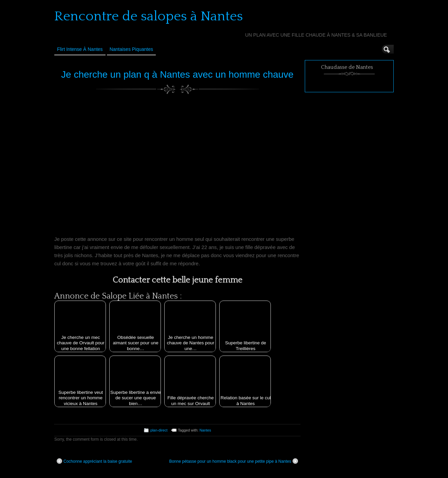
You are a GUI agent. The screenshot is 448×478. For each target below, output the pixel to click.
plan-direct (159, 430)
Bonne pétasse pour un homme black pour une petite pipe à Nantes (234, 461)
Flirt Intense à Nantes (80, 49)
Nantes (205, 430)
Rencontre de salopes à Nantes (149, 16)
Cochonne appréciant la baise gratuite (94, 461)
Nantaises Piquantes (131, 49)
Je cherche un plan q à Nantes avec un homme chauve (177, 74)
